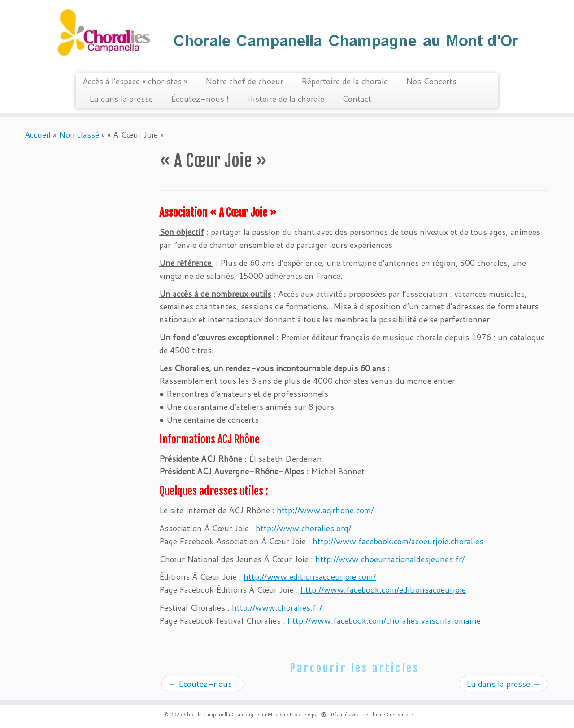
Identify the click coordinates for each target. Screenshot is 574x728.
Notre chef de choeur (244, 81)
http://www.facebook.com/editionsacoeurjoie (383, 589)
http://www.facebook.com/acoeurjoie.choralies (398, 541)
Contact (357, 99)
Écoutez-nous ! (200, 99)
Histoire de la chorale (285, 99)
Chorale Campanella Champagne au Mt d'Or (235, 715)
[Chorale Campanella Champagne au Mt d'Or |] (287, 35)
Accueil (38, 134)
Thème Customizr (390, 715)
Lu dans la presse (121, 99)
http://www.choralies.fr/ (277, 607)
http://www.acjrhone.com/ (325, 510)
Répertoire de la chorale (345, 81)
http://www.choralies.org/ (303, 528)
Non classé (79, 134)
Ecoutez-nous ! (202, 684)
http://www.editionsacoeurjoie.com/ (310, 576)
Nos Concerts (431, 81)
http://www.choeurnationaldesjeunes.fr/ (390, 559)
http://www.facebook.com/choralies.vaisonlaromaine (384, 620)
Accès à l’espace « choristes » (135, 81)
